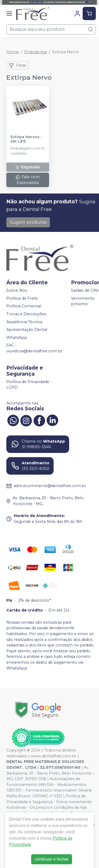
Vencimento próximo (83, 301)
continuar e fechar (51, 859)
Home (13, 52)
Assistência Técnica (24, 322)
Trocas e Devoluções (26, 314)
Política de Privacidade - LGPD (29, 385)
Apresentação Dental (27, 330)
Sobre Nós (17, 290)
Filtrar (17, 66)
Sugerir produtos (28, 222)
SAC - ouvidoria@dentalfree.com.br (34, 348)
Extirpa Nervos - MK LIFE (26, 139)
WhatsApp (17, 338)
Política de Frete (22, 298)
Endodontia (36, 52)
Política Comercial (24, 306)
